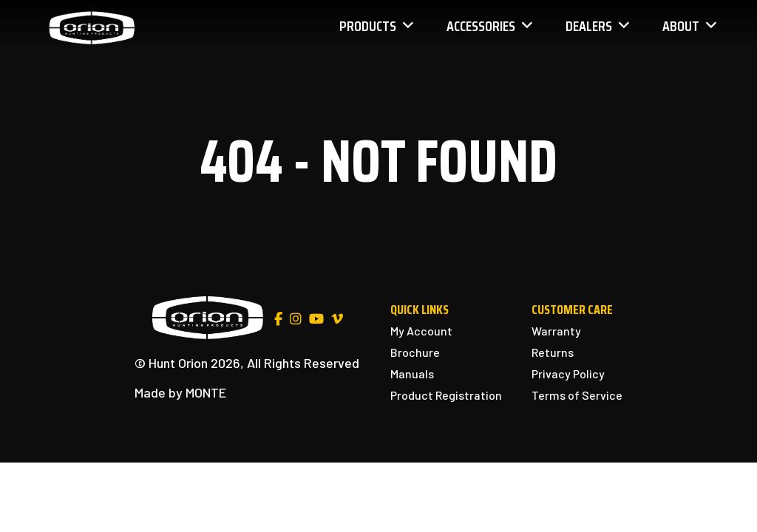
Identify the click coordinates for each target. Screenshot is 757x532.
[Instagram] (296, 319)
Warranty (556, 331)
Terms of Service (577, 395)
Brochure (415, 352)
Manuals (412, 374)
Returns (553, 352)
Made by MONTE (180, 392)
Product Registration (446, 395)
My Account (421, 331)
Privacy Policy (568, 374)
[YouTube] (316, 319)
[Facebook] (278, 319)
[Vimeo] (337, 319)
